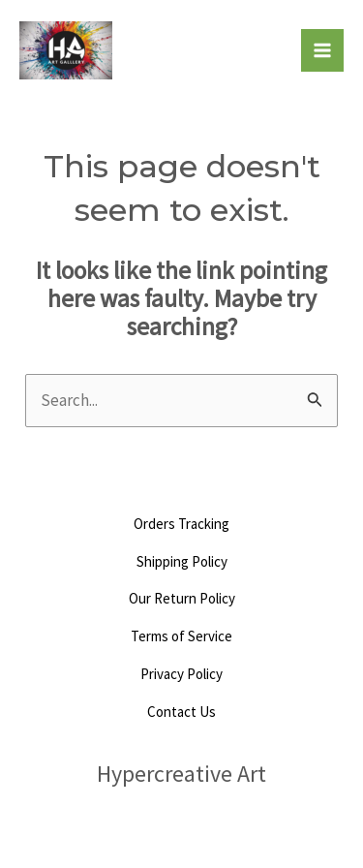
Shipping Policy (182, 561)
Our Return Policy (182, 598)
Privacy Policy (181, 674)
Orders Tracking (181, 524)
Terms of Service (181, 636)
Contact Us (181, 712)
